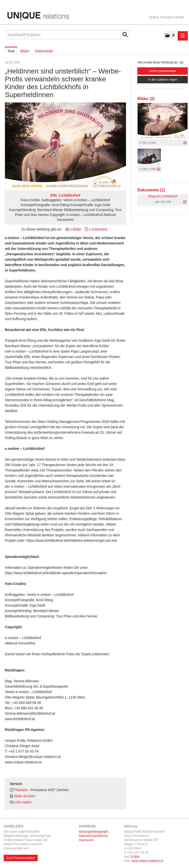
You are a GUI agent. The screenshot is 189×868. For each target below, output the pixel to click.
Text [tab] (11, 51)
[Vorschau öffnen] (65, 147)
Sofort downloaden (162, 71)
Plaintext (21, 790)
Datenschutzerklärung (93, 836)
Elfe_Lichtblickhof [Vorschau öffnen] (66, 195)
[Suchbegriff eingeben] (68, 35)
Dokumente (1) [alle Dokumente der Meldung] (151, 190)
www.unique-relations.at (147, 861)
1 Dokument (98, 229)
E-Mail (135, 857)
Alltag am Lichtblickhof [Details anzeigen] (163, 196)
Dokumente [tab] (44, 51)
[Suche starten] (125, 35)
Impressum (86, 840)
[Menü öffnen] (183, 36)
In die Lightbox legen (163, 79)
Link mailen (23, 802)
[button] (170, 35)
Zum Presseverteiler (21, 858)
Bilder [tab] (25, 51)
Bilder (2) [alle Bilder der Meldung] (146, 99)
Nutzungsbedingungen (94, 832)
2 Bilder (75, 229)
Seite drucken (25, 796)
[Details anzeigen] (185, 143)
